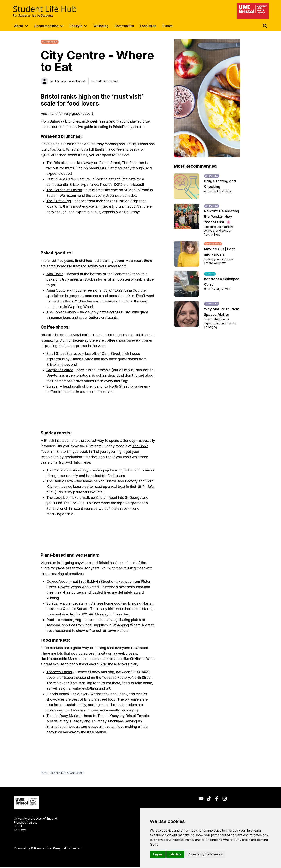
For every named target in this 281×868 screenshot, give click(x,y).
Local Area (148, 26)
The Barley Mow (60, 481)
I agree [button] (158, 854)
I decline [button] (175, 854)
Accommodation (46, 26)
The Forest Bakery (61, 312)
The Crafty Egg (59, 201)
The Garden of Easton (64, 190)
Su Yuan (53, 603)
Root (50, 620)
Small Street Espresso (64, 354)
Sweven (53, 386)
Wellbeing (101, 26)
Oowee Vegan (58, 581)
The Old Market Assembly (68, 470)
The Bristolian (57, 163)
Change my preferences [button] (205, 854)
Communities (124, 26)
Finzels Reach (58, 694)
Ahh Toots (55, 274)
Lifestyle (76, 26)
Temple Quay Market (63, 716)
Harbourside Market (63, 659)
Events (167, 26)
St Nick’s (137, 659)
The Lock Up (57, 498)
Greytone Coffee (60, 370)
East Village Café (60, 179)
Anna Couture (58, 290)
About (19, 26)
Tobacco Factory (60, 672)
